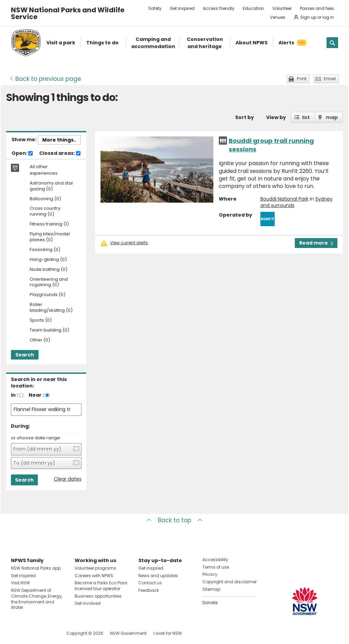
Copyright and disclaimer (230, 582)
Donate (210, 603)
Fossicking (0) (45, 250)
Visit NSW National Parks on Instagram (32, 633)
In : (14, 395)
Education (253, 8)
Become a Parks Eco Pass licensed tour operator (101, 586)
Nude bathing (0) (49, 270)
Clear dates (68, 479)
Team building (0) (49, 330)
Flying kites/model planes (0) (50, 237)
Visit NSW (20, 583)
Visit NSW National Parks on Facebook (17, 633)
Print (302, 79)
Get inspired (182, 8)
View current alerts (129, 243)
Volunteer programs (95, 568)
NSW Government (128, 633)
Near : (36, 395)
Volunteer (282, 8)
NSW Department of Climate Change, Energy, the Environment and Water (37, 599)
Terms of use (216, 567)
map (332, 117)
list (306, 117)
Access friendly (219, 8)
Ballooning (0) (45, 199)
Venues (278, 17)
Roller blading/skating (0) (51, 308)
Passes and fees (317, 8)
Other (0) (40, 340)
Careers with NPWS (94, 576)
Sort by (245, 117)
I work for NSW (168, 633)
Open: (22, 153)
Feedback (149, 590)
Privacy (210, 574)
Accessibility (215, 560)
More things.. (59, 140)
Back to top (174, 520)
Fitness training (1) (49, 224)
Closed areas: (60, 153)
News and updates (158, 576)
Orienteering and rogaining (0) (49, 282)
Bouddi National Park (284, 199)
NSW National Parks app (36, 568)
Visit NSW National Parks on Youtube (47, 633)
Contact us (150, 583)
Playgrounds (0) (48, 295)
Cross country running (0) (45, 211)
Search (25, 355)
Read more (316, 243)
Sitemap (211, 589)
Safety (155, 8)
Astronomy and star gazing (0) (51, 186)
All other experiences (44, 170)
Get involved (88, 603)
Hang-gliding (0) (48, 260)
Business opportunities (98, 596)
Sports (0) (41, 320)
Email (330, 79)
